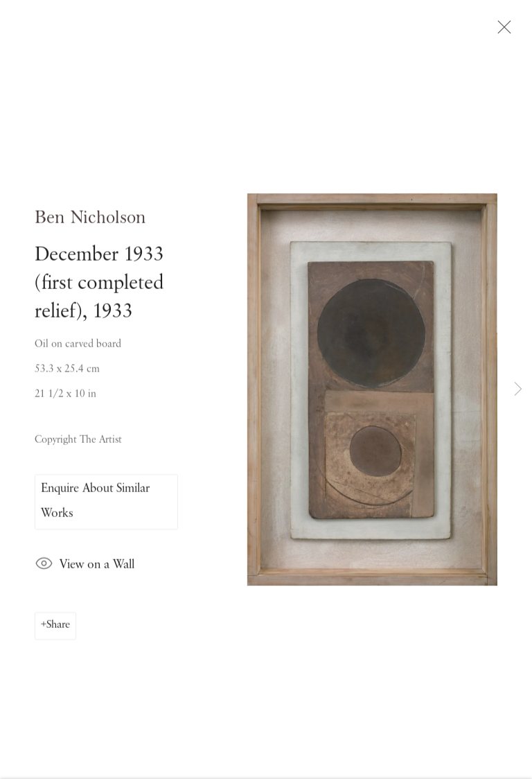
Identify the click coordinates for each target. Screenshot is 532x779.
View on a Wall (85, 569)
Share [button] (58, 630)
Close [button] (504, 31)
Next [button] (518, 390)
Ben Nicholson (90, 222)
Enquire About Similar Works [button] (95, 505)
